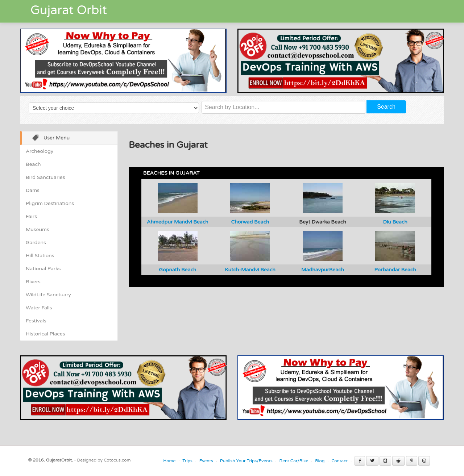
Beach (33, 164)
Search (386, 107)
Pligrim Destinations (50, 203)
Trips (187, 461)
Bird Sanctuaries (45, 177)
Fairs (31, 216)
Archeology (40, 151)
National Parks (43, 269)
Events (206, 461)
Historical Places (45, 334)
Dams (33, 190)
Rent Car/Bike (294, 461)
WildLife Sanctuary (48, 295)
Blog (320, 461)
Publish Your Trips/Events (246, 461)
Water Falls (39, 308)
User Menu (48, 139)
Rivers (33, 282)
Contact (339, 461)
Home (169, 461)
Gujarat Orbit (69, 10)
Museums (38, 229)
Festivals (36, 321)
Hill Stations (40, 256)
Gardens (36, 243)
